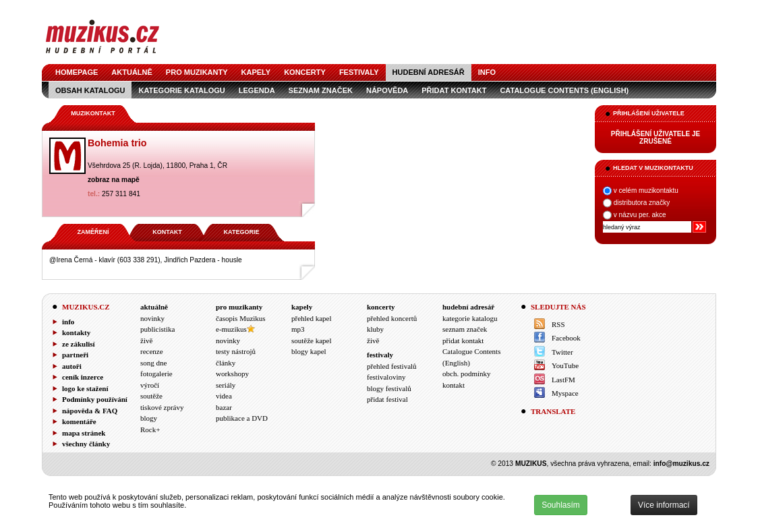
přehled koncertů (392, 318)
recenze (152, 351)
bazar (224, 407)
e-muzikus (231, 329)
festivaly (359, 72)
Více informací (664, 505)
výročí (150, 385)
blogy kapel (309, 351)
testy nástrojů (236, 351)
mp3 (298, 329)
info (487, 72)
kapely (256, 72)
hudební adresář (429, 72)
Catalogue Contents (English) (564, 90)
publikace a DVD (242, 418)
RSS (558, 324)
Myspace (565, 393)
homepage (77, 72)
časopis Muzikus (241, 318)
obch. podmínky (467, 374)
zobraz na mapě (114, 180)
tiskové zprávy (162, 407)
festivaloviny (386, 377)
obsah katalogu (90, 90)
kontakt (454, 385)
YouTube (565, 365)
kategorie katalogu (181, 90)
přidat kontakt (454, 90)
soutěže (151, 396)
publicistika (157, 329)
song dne (153, 363)
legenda (257, 90)
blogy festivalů (389, 388)
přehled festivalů (392, 366)
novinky (152, 318)
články (226, 363)
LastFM (563, 380)
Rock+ (150, 430)
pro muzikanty (197, 72)
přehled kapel (312, 318)
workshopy (232, 374)
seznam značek (321, 90)
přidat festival (387, 399)
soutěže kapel (312, 341)
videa (224, 396)
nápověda (387, 90)
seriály (226, 385)
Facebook (566, 338)
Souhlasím (561, 505)
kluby (375, 329)
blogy (149, 418)
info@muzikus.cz (681, 464)
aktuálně (132, 72)
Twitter (562, 352)
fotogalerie (156, 374)
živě (146, 341)
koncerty (305, 72)
